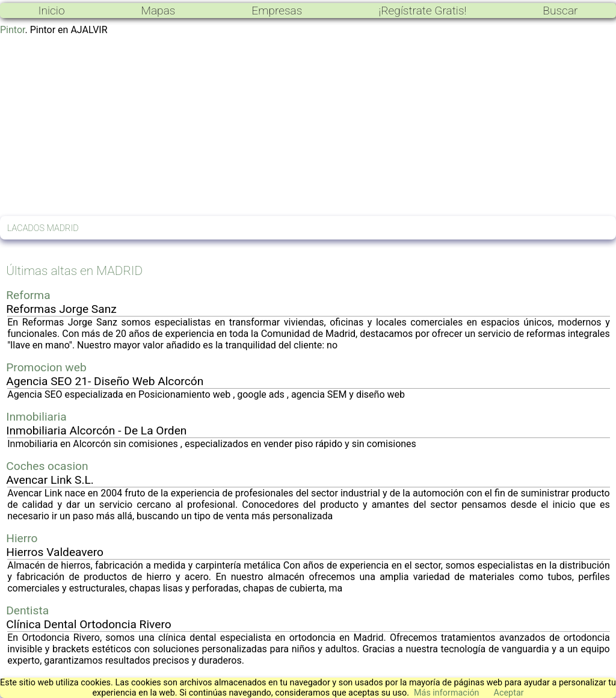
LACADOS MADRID (43, 228)
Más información (447, 693)
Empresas (277, 11)
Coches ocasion (47, 466)
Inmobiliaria (36, 417)
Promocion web (46, 367)
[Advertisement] (308, 126)
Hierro (22, 538)
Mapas (158, 11)
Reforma (28, 295)
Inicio (51, 11)
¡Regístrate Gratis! (422, 11)
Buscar (560, 11)
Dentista (27, 610)
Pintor (12, 30)
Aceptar (509, 693)
